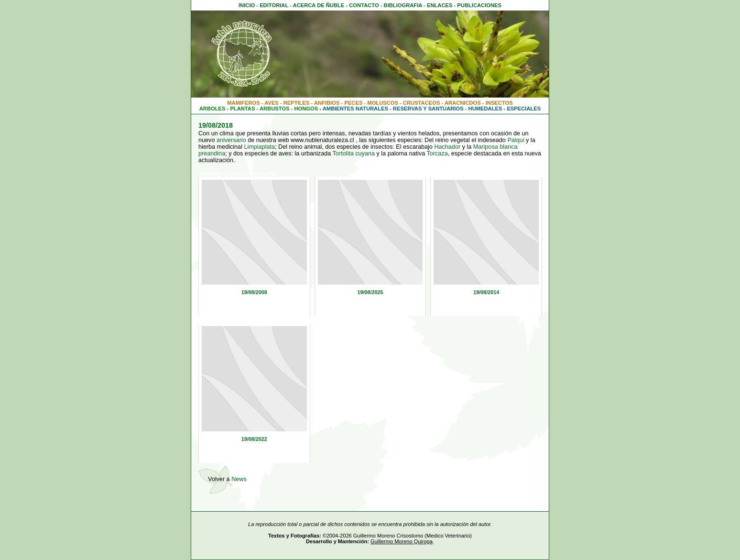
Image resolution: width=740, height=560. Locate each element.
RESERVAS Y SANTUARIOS (428, 109)
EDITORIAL (274, 5)
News (239, 479)
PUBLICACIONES (479, 5)
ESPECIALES (524, 109)
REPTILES (297, 103)
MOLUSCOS (383, 103)
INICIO (247, 5)
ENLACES (440, 5)
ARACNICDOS (463, 103)
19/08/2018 (216, 125)
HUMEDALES (485, 109)
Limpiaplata (259, 147)
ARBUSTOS (275, 109)
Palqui (516, 140)
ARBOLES (212, 109)
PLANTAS (242, 109)
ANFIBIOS (327, 103)
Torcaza (437, 154)
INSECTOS (499, 103)
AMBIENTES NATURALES (355, 109)
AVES (272, 103)
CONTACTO (364, 5)
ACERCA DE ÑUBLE (319, 5)
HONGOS (306, 109)
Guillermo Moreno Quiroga (402, 541)
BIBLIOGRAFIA (403, 5)
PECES (353, 103)
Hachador (447, 147)
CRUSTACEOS (422, 103)
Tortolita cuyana (354, 154)
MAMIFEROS (243, 103)
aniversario (231, 140)
